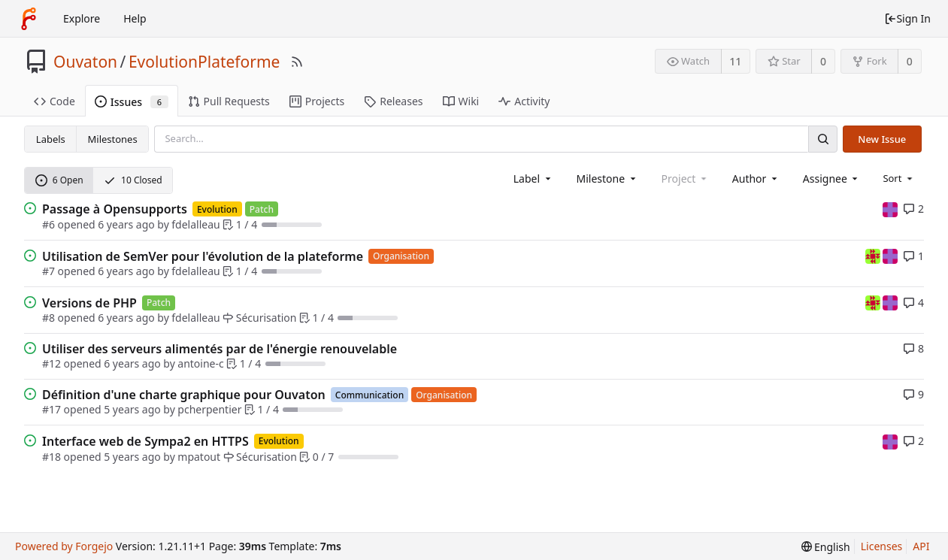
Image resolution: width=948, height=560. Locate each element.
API (921, 546)
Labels (51, 139)
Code (55, 101)
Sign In (907, 18)
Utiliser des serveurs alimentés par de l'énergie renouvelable (220, 349)
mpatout (199, 457)
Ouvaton (85, 62)
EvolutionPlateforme (204, 62)
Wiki (461, 101)
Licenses (882, 546)
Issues (132, 102)
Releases (393, 101)
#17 (51, 409)
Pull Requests (229, 101)
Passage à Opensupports (115, 209)
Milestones (113, 139)
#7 (48, 271)
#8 (48, 318)
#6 (48, 224)
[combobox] (533, 179)
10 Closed (133, 180)
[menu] (899, 178)
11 (735, 61)
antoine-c (200, 363)
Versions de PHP (89, 303)
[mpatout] (890, 209)
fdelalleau (195, 224)
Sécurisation (259, 318)
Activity (524, 101)
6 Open (59, 180)
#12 (51, 363)
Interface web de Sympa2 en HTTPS (145, 441)
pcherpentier (209, 409)
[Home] (29, 19)
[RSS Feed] (297, 62)
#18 (51, 457)
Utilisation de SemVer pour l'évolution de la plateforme (203, 256)
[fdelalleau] (874, 255)
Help (135, 18)
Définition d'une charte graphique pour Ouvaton (184, 395)
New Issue (882, 139)
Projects (317, 101)
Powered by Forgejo (64, 546)
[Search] (822, 139)
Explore (82, 18)
